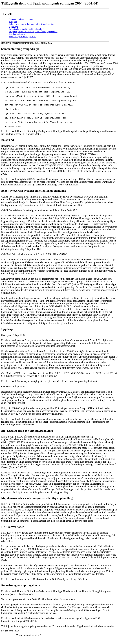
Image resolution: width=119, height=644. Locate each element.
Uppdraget (13, 27)
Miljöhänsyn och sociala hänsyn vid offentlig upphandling (34, 32)
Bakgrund (13, 22)
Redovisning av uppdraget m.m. (22, 36)
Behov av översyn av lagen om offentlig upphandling (31, 24)
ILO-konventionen (17, 34)
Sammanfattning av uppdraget (22, 19)
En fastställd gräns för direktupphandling (26, 29)
